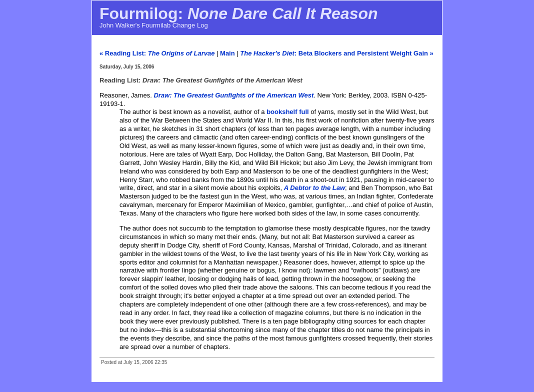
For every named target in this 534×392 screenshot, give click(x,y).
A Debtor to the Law (314, 188)
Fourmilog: (239, 13)
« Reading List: (157, 53)
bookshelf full (288, 112)
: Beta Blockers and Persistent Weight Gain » (337, 53)
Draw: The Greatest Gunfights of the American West (233, 95)
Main (227, 53)
